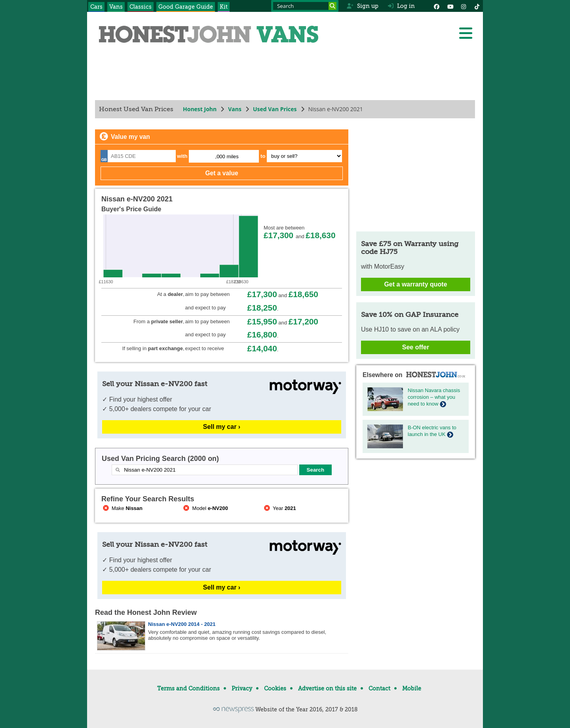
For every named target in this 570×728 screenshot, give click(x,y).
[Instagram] (464, 6)
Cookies (275, 688)
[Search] (332, 6)
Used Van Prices (275, 109)
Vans (116, 7)
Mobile (412, 688)
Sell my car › (222, 427)
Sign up (362, 6)
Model (205, 508)
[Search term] (305, 6)
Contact (379, 688)
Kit (224, 7)
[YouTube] (450, 6)
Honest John (200, 109)
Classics (141, 7)
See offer (416, 347)
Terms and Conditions (188, 688)
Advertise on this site (327, 688)
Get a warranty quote (415, 284)
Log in (401, 6)
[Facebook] (437, 6)
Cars (96, 7)
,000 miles (227, 156)
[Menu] (465, 33)
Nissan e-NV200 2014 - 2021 (182, 624)
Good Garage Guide (186, 7)
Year (279, 508)
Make (122, 508)
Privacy (242, 688)
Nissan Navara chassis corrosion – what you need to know (434, 397)
